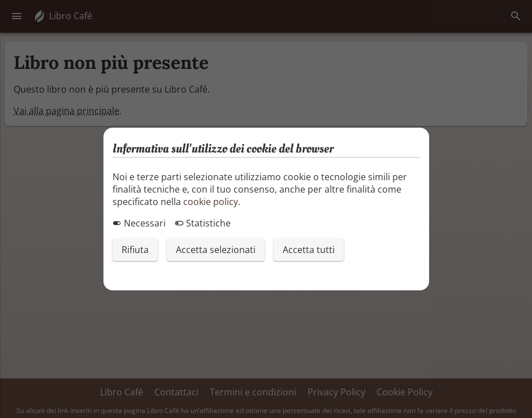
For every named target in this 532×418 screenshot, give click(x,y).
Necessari (139, 223)
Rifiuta (135, 250)
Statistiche (203, 223)
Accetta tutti (309, 250)
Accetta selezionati (216, 250)
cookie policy (211, 202)
